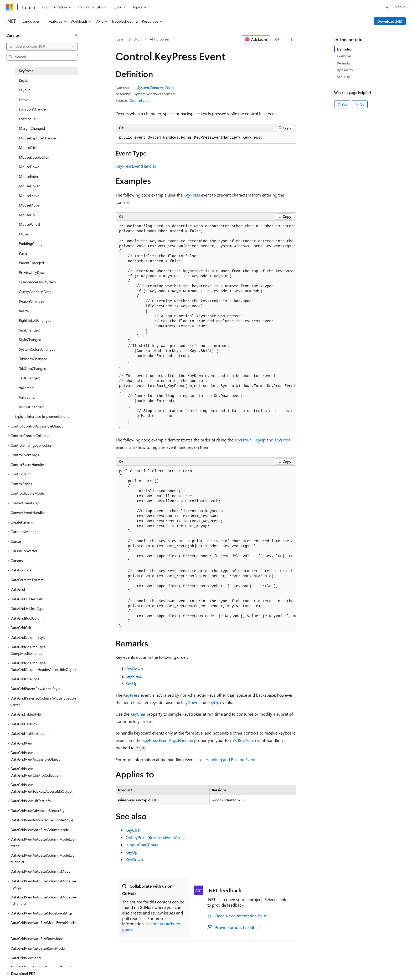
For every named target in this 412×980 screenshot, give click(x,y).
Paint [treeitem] (23, 253)
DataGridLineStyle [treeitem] (25, 679)
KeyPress (192, 195)
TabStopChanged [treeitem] (33, 368)
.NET (138, 39)
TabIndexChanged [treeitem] (33, 359)
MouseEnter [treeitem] (29, 176)
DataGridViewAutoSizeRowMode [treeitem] (37, 939)
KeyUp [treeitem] (24, 80)
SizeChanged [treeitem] (29, 330)
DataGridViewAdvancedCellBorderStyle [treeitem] (42, 820)
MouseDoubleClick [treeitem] (34, 157)
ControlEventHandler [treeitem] (27, 464)
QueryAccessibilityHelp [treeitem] (37, 282)
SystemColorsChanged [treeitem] (37, 349)
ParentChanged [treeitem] (31, 263)
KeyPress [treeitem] (26, 71)
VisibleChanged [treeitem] (31, 407)
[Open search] (387, 7)
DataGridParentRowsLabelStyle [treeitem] (35, 689)
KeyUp (259, 440)
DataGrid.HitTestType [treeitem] (27, 608)
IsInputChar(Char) (142, 845)
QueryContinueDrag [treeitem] (35, 292)
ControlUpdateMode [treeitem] (27, 493)
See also (343, 77)
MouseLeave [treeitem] (29, 196)
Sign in (400, 7)
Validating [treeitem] (27, 397)
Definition (345, 49)
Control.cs (138, 100)
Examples (344, 56)
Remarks (344, 63)
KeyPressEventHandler (136, 166)
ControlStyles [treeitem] (21, 484)
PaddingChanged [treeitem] (33, 243)
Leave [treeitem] (24, 100)
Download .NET (390, 21)
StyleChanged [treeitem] (30, 340)
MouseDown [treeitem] (29, 167)
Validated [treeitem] (26, 388)
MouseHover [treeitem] (29, 186)
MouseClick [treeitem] (28, 147)
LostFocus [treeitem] (27, 119)
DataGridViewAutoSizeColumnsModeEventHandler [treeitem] (43, 900)
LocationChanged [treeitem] (33, 109)
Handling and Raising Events (231, 759)
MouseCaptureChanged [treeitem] (38, 138)
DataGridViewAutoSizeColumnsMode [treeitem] (40, 871)
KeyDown (243, 440)
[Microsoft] (10, 7)
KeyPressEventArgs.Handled (168, 740)
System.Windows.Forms (156, 87)
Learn (121, 39)
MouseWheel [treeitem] (29, 224)
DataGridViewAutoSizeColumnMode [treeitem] (40, 830)
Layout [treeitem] (24, 90)
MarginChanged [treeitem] (32, 128)
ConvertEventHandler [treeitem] (28, 512)
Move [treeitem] (24, 234)
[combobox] (42, 46)
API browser (159, 39)
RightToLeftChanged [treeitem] (35, 320)
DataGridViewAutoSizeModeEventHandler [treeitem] (43, 926)
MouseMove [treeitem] (29, 205)
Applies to (345, 70)
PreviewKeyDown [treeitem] (33, 272)
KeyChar (138, 714)
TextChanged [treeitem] (29, 378)
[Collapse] (76, 35)
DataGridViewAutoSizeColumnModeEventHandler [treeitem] (43, 858)
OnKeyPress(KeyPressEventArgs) (155, 837)
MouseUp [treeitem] (27, 215)
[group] (206, 326)
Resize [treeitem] (24, 311)
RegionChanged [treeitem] (32, 301)
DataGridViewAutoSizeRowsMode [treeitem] (38, 948)
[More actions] (292, 39)
